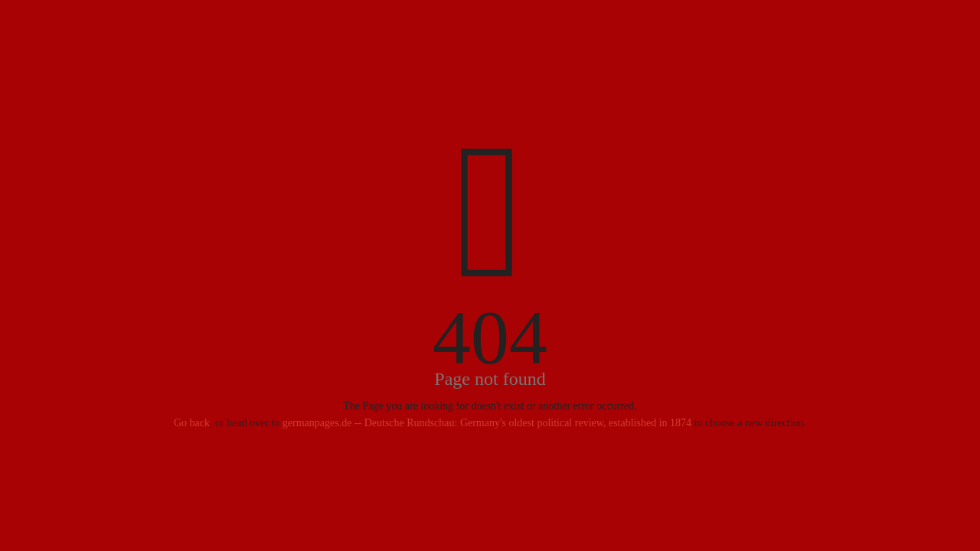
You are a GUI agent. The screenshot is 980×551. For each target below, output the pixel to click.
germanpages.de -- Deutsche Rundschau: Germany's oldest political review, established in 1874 (487, 423)
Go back (192, 423)
